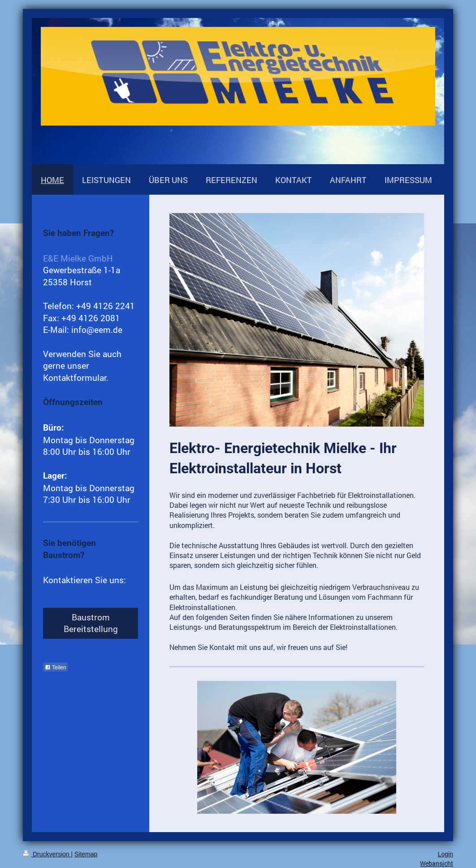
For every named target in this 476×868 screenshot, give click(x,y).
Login (446, 854)
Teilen (55, 667)
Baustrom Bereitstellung (91, 623)
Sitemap (86, 854)
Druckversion (47, 854)
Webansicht (437, 863)
